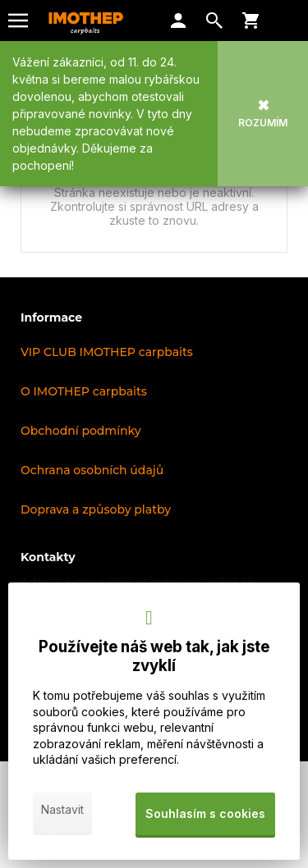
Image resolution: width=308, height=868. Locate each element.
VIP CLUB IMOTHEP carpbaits (107, 352)
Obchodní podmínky (81, 431)
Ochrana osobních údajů (92, 470)
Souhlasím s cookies (205, 813)
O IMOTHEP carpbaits (84, 391)
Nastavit (62, 809)
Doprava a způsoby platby (96, 509)
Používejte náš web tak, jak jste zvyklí (154, 656)
